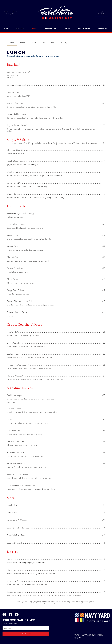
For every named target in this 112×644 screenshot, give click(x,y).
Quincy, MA (11, 14)
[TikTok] (17, 614)
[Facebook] (11, 614)
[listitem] (13, 403)
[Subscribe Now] (26, 634)
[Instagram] (4, 614)
